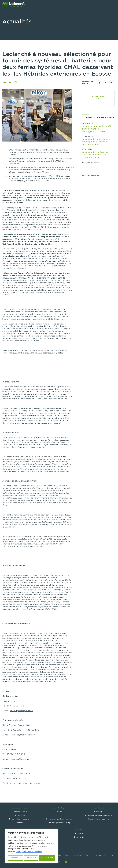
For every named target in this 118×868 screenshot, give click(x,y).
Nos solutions (98, 808)
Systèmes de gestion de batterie (59, 819)
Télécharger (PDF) (98, 98)
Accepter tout (47, 858)
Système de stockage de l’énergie (98, 815)
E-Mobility (98, 812)
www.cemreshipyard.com (38, 546)
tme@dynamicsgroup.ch (21, 711)
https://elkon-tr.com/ (51, 423)
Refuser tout (31, 858)
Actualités (79, 830)
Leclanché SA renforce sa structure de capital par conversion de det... (95, 155)
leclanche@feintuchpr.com (23, 735)
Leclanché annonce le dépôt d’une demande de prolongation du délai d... (96, 129)
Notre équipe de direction (20, 819)
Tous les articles (91, 162)
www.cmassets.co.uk (60, 471)
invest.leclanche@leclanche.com (25, 783)
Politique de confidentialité (102, 855)
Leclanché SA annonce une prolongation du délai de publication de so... (96, 142)
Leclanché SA (62, 191)
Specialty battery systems (98, 819)
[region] (31, 846)
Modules (59, 815)
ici (55, 215)
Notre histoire (20, 815)
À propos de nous (20, 808)
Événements (79, 837)
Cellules (59, 812)
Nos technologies (59, 808)
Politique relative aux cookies (29, 852)
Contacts (20, 823)
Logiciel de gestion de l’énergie (59, 823)
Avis (87, 855)
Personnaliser (16, 858)
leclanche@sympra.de (20, 759)
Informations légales (74, 855)
